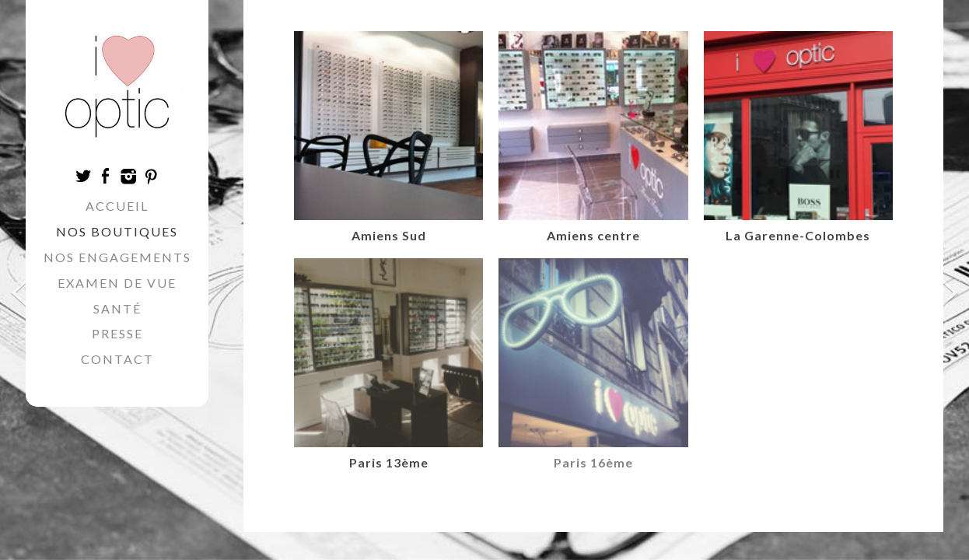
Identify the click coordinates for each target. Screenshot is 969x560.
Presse (117, 333)
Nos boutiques (117, 231)
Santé (117, 308)
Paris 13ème (389, 462)
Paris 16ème (593, 462)
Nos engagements (117, 257)
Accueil (117, 206)
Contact (117, 359)
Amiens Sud (389, 235)
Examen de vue (117, 283)
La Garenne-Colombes (798, 235)
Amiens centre (593, 235)
